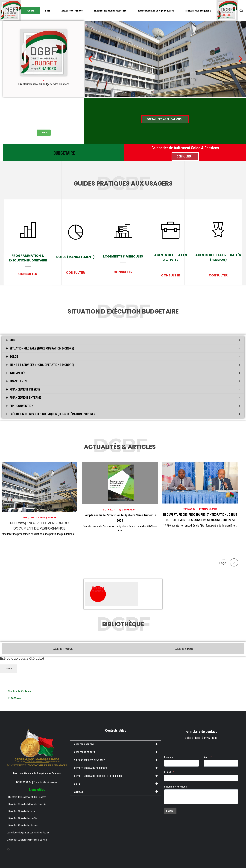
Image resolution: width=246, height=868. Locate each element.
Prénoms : (169, 756)
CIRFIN (77, 783)
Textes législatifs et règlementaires (156, 10)
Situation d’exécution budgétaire (110, 10)
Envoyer (170, 810)
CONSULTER (28, 275)
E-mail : (168, 771)
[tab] (123, 340)
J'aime (9, 668)
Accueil (30, 10)
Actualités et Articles (72, 10)
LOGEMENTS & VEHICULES (123, 262)
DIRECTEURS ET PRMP (84, 752)
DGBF (48, 10)
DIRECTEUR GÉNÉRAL (84, 744)
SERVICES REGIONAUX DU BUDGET (90, 767)
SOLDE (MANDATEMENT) (75, 260)
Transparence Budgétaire (198, 10)
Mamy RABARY (49, 518)
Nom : (206, 756)
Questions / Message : (175, 786)
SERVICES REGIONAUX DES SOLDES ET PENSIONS (98, 775)
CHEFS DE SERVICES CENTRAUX (89, 759)
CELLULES (78, 791)
